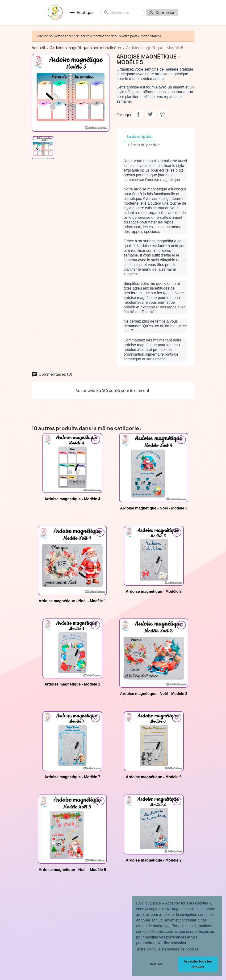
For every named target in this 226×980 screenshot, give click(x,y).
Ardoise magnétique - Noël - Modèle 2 (154, 694)
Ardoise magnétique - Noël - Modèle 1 (72, 601)
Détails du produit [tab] (144, 145)
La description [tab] (140, 137)
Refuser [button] (156, 964)
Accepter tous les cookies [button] (198, 964)
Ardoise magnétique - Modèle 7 (72, 777)
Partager (138, 114)
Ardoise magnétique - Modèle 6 (154, 777)
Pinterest (162, 114)
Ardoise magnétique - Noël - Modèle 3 (154, 508)
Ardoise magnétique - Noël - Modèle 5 (72, 870)
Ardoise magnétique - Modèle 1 (72, 684)
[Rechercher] (126, 13)
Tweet (150, 114)
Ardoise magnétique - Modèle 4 (72, 499)
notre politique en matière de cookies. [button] (168, 949)
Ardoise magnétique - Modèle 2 (154, 860)
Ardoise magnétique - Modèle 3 (154, 591)
